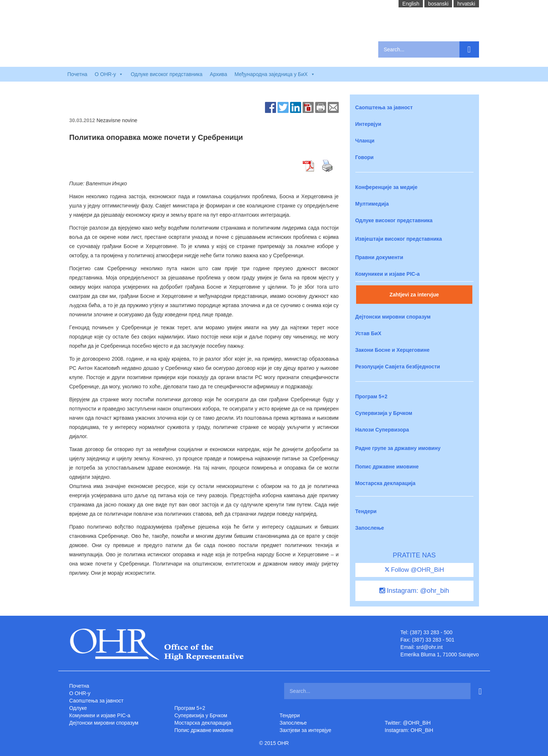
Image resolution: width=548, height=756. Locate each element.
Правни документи (379, 257)
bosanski (438, 4)
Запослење (370, 528)
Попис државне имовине (387, 467)
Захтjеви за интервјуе (306, 730)
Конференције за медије (387, 187)
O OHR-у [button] (109, 74)
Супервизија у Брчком (384, 413)
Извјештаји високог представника (399, 239)
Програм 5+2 (371, 396)
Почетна (77, 74)
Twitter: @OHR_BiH (408, 723)
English (411, 4)
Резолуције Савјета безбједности (398, 367)
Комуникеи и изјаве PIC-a (388, 274)
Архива (219, 74)
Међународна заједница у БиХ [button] (275, 74)
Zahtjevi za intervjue (414, 295)
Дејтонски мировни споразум (393, 317)
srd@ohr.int (430, 647)
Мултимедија (372, 204)
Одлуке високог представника (166, 74)
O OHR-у (80, 693)
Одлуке (78, 708)
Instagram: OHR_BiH (409, 730)
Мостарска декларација (385, 483)
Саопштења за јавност (384, 107)
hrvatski (466, 4)
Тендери (366, 511)
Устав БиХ (368, 333)
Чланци (365, 141)
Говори (365, 157)
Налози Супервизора (382, 430)
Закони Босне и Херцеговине (392, 350)
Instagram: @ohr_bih (414, 591)
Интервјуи (368, 124)
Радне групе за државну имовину (398, 448)
